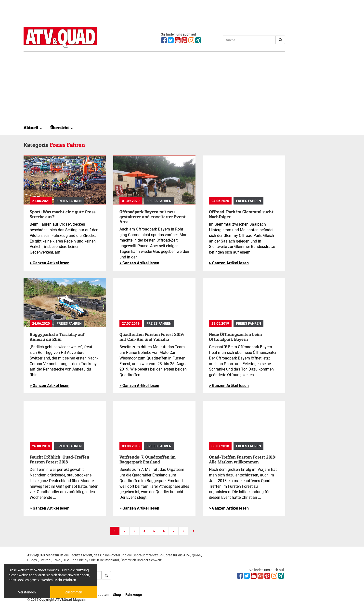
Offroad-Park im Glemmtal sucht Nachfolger (241, 214)
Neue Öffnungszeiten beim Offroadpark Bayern (235, 337)
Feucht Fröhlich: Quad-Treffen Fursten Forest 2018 (59, 459)
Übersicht (62, 128)
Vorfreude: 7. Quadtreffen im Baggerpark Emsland (148, 459)
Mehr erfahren (65, 580)
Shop (117, 595)
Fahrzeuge (134, 595)
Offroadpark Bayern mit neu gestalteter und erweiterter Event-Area (154, 217)
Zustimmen (74, 592)
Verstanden (27, 592)
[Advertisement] (154, 86)
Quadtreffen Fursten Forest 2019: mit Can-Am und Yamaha (152, 337)
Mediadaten (99, 595)
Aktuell (33, 128)
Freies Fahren (69, 201)
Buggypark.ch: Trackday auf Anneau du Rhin (57, 337)
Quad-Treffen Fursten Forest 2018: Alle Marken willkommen (243, 459)
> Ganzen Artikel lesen (50, 263)
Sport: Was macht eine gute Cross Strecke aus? (63, 214)
